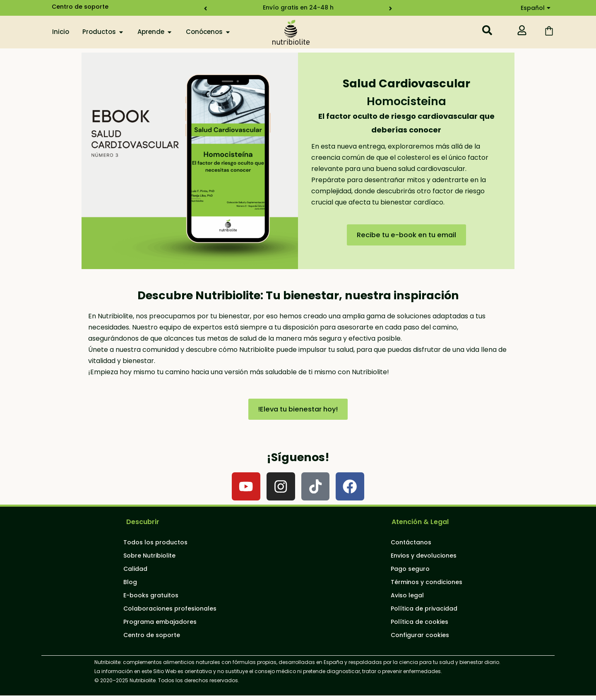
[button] (202, 8)
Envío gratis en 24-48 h (298, 7)
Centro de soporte (80, 7)
